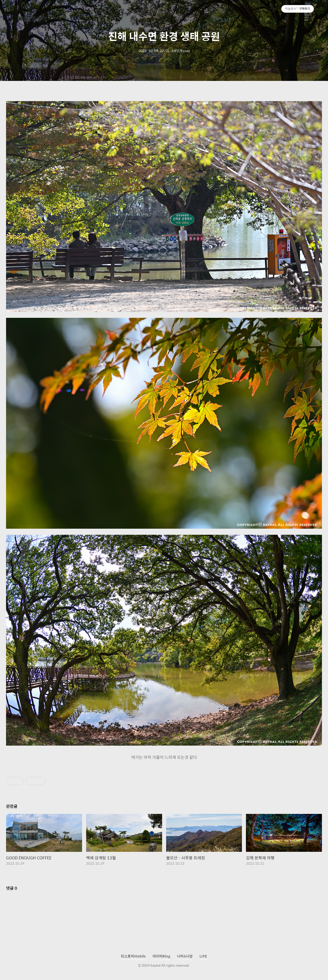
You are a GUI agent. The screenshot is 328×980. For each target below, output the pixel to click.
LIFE (203, 956)
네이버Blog (161, 956)
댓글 (12, 888)
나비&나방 (185, 956)
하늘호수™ (34, 19)
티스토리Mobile (133, 956)
